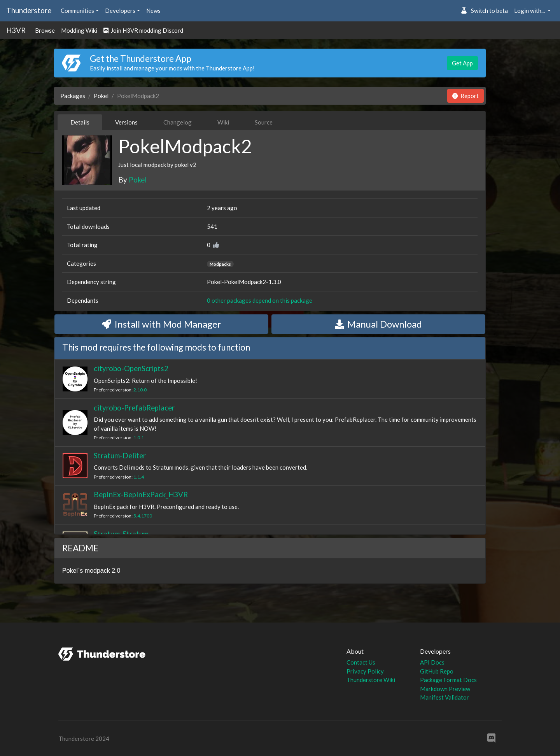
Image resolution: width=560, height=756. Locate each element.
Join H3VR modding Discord (143, 30)
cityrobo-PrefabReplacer (134, 408)
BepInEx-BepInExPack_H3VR (141, 494)
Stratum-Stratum (121, 534)
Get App (462, 63)
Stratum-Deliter (120, 455)
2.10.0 (140, 390)
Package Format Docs (448, 680)
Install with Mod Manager (162, 324)
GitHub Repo (437, 671)
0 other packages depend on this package (260, 300)
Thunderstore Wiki (371, 680)
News (153, 11)
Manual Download (378, 324)
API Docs (432, 662)
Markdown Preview (445, 689)
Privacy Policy (365, 671)
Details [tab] (80, 122)
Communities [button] (77, 11)
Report (465, 96)
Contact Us (361, 662)
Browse (45, 30)
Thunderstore (29, 10)
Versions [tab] (126, 122)
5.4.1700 (143, 516)
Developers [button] (120, 11)
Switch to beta (484, 11)
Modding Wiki (79, 30)
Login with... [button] (530, 11)
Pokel (101, 96)
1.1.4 (139, 477)
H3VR (16, 30)
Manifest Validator (444, 697)
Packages (73, 96)
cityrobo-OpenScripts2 (131, 368)
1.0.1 (139, 438)
